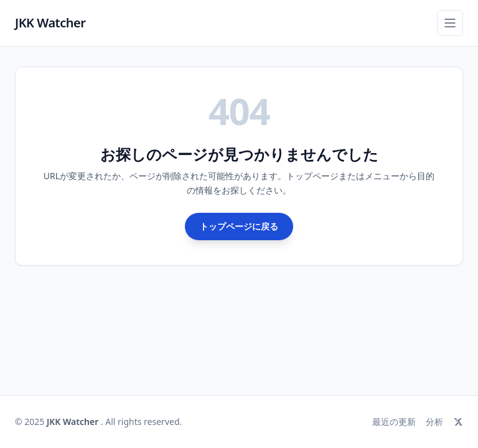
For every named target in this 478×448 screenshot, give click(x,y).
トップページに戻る (239, 226)
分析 (434, 422)
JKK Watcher (50, 23)
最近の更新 (394, 422)
